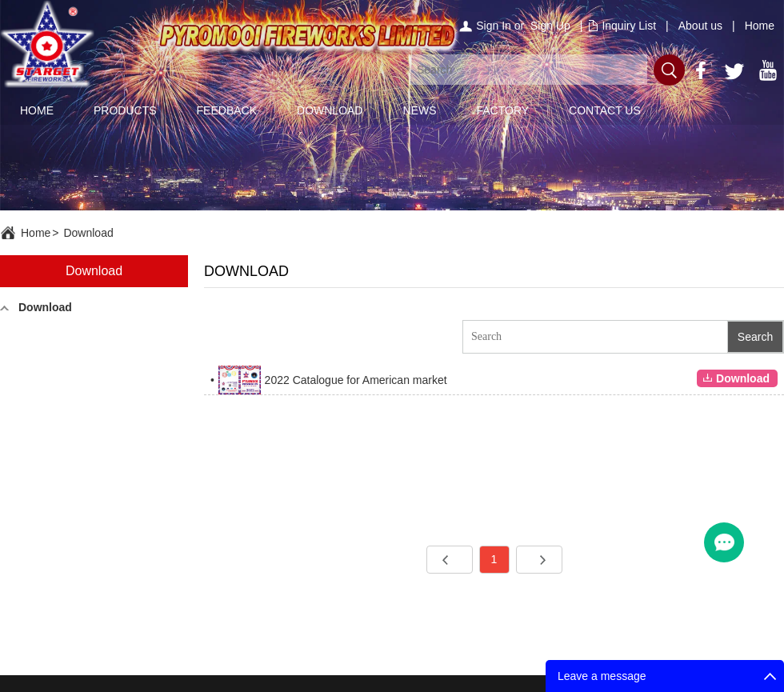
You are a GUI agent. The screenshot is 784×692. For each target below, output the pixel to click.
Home (760, 26)
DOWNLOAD (330, 110)
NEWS (419, 110)
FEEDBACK (227, 110)
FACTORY (502, 110)
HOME (37, 110)
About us (700, 26)
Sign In (494, 26)
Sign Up (550, 26)
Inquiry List (629, 26)
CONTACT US (605, 110)
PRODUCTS (125, 110)
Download (88, 233)
